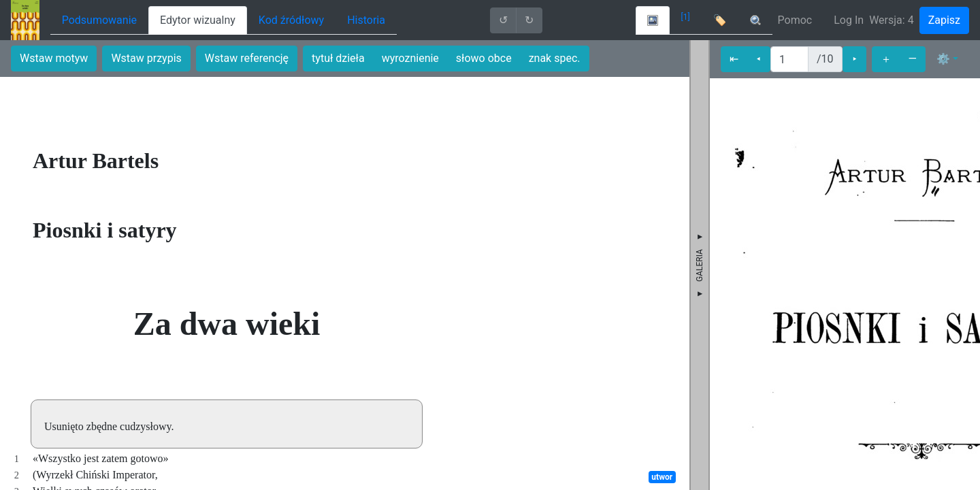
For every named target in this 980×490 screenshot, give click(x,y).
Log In (849, 20)
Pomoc (795, 20)
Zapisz (944, 20)
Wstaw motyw (54, 58)
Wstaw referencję (247, 58)
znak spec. (555, 58)
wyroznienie (410, 58)
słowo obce (484, 58)
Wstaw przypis (146, 58)
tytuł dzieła (338, 58)
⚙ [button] (943, 59)
